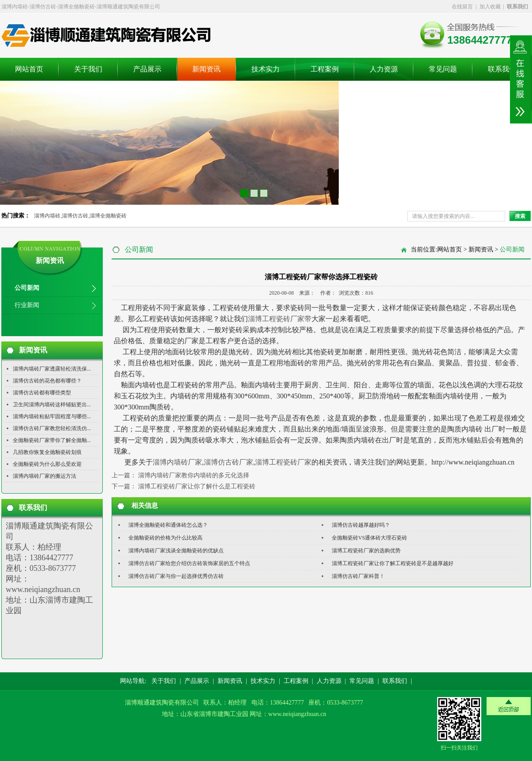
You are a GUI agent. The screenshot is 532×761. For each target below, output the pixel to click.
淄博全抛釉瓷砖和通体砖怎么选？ (168, 525)
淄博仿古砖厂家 (229, 462)
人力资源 (384, 69)
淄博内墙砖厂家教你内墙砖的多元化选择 (194, 475)
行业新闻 (27, 305)
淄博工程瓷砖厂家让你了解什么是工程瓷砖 (197, 486)
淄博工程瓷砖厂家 (283, 462)
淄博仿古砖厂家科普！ (358, 576)
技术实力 (266, 69)
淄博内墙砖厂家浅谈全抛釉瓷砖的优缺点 (176, 551)
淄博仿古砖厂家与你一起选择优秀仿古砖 (176, 576)
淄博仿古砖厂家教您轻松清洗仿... (52, 428)
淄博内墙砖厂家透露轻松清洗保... (52, 369)
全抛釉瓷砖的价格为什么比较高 (165, 538)
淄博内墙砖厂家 (177, 462)
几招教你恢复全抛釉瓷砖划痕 (47, 452)
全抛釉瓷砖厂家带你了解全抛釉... (52, 440)
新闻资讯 (206, 69)
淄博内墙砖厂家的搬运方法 (45, 476)
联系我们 (502, 69)
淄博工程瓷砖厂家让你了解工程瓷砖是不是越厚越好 (393, 563)
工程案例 (325, 69)
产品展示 (147, 69)
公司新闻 (27, 288)
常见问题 (443, 69)
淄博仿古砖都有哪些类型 (42, 393)
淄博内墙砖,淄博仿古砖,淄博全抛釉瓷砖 (80, 216)
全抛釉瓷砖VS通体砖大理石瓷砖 (369, 538)
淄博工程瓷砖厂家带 (280, 319)
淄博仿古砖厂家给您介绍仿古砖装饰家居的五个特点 (189, 563)
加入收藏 (490, 7)
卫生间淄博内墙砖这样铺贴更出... (52, 405)
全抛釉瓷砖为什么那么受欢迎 (47, 464)
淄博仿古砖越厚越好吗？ (361, 525)
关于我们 (88, 69)
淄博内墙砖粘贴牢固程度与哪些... (52, 416)
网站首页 (29, 69)
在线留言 (462, 7)
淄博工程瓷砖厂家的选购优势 (366, 551)
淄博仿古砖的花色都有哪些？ (47, 381)
